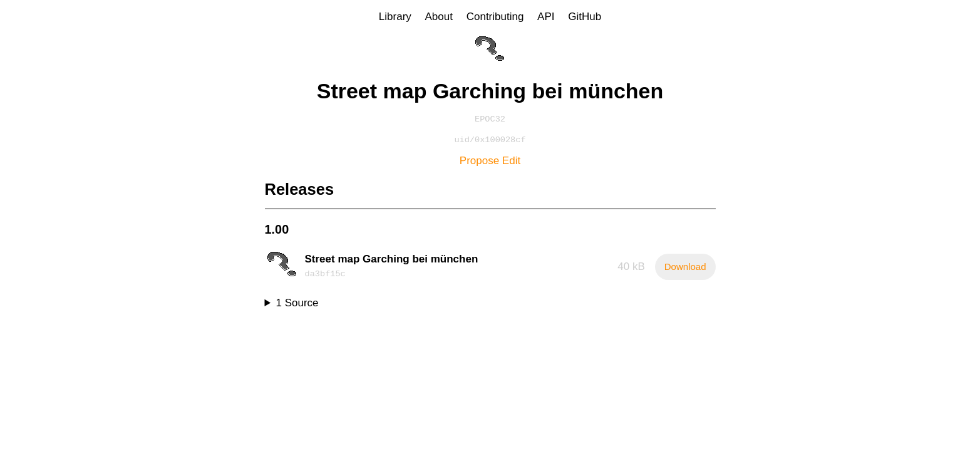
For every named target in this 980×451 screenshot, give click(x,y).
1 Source (297, 305)
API (546, 17)
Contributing (495, 17)
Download (685, 269)
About (439, 17)
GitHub (585, 17)
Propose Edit (490, 163)
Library (395, 17)
